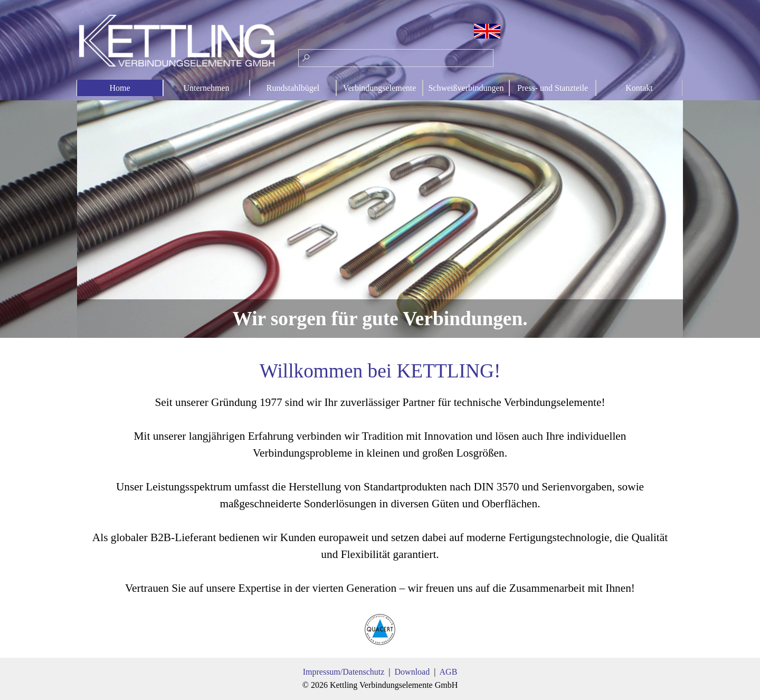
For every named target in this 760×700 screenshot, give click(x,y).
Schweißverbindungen (466, 88)
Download (412, 672)
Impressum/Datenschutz (344, 672)
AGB (449, 672)
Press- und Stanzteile (553, 88)
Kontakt (639, 88)
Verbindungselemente (380, 88)
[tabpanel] (380, 502)
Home (120, 88)
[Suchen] (396, 58)
